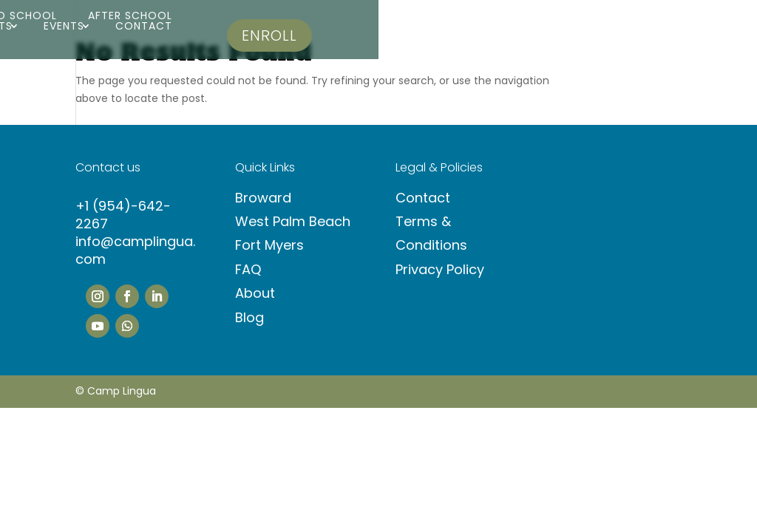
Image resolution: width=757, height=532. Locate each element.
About (255, 293)
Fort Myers (269, 245)
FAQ (248, 269)
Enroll (269, 35)
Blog (249, 317)
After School (130, 16)
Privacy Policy (440, 269)
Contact (144, 26)
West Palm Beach (293, 221)
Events (64, 26)
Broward (263, 198)
